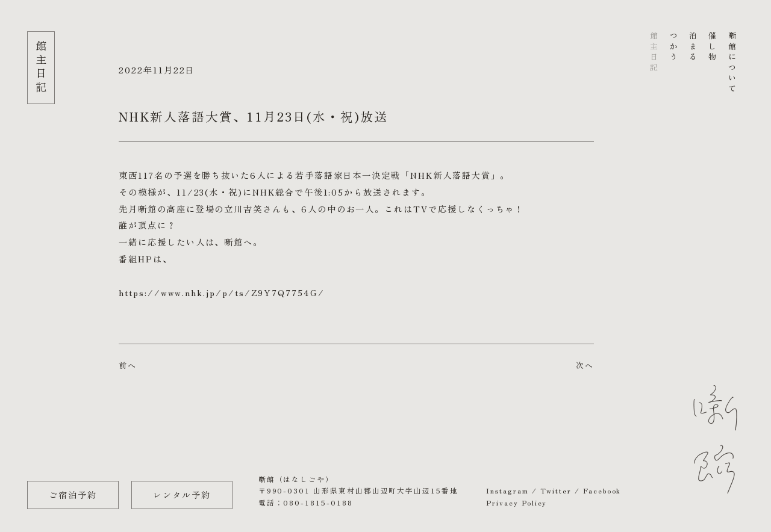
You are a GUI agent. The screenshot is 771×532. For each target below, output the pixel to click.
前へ (128, 365)
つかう (673, 47)
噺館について (732, 63)
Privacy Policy (517, 503)
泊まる (692, 47)
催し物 (712, 47)
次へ (585, 365)
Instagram (507, 490)
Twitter (556, 490)
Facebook (602, 490)
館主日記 (654, 52)
